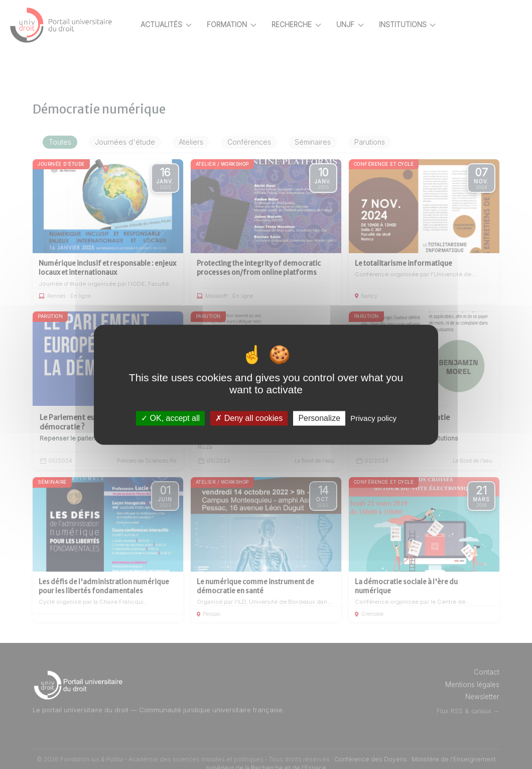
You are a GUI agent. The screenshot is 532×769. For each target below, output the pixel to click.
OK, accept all (170, 418)
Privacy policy (373, 418)
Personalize (319, 418)
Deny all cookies (249, 418)
